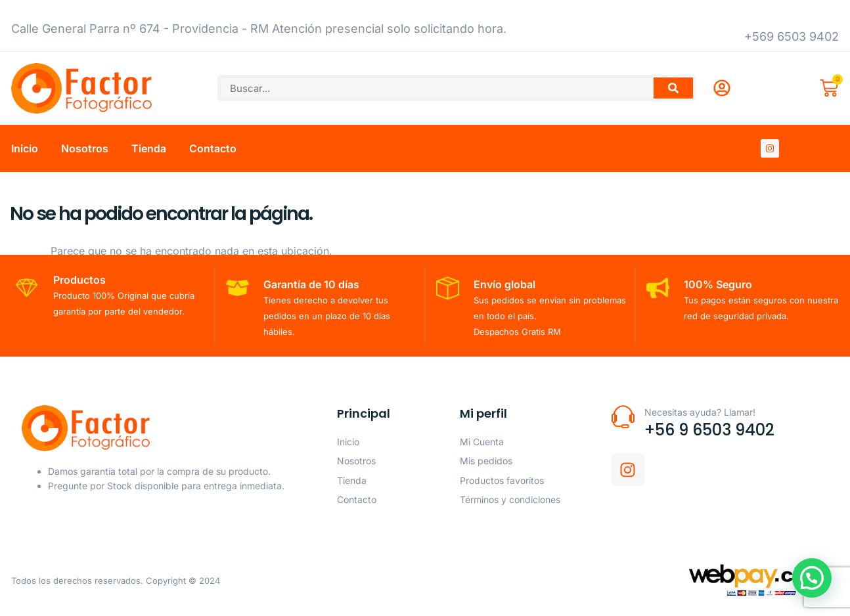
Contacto (213, 148)
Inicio (25, 148)
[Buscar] (673, 88)
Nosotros (85, 148)
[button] (814, 584)
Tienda (149, 148)
